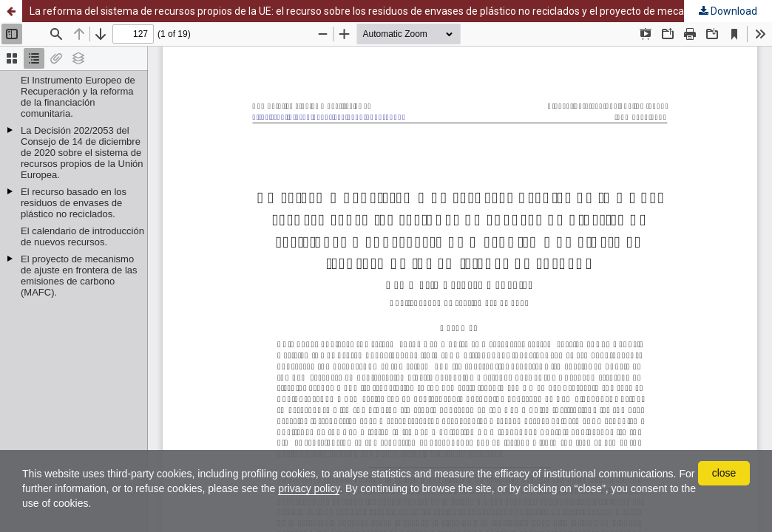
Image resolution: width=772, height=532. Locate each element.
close (724, 473)
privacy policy (309, 488)
